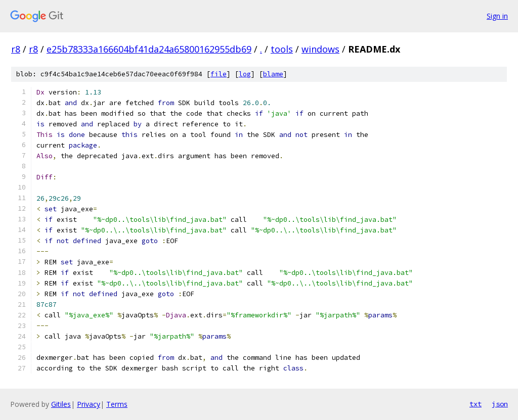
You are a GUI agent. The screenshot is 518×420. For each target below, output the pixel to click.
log (245, 74)
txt (476, 404)
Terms (117, 404)
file (219, 74)
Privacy (89, 404)
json (500, 404)
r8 (16, 49)
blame (273, 74)
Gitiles (61, 404)
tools (282, 49)
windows (320, 49)
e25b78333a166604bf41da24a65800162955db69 (149, 49)
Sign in (497, 16)
